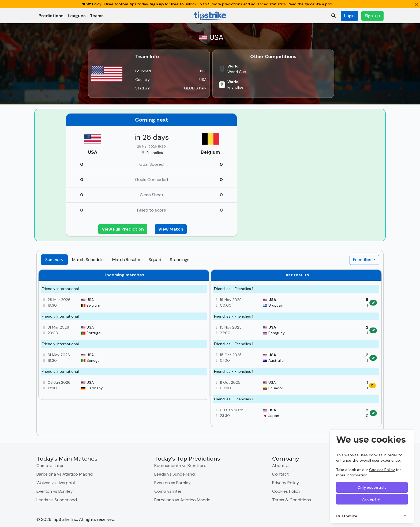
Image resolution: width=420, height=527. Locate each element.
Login (349, 16)
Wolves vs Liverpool (56, 483)
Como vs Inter (50, 466)
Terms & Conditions (292, 500)
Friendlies (363, 260)
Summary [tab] (54, 260)
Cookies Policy (382, 470)
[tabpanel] (210, 351)
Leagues (77, 16)
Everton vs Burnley (55, 491)
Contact (280, 474)
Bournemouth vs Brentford (180, 466)
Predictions (51, 16)
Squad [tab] (155, 260)
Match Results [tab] (126, 260)
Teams (97, 16)
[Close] (417, 4)
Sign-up (372, 16)
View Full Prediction (123, 229)
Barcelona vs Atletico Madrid (65, 474)
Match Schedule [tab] (88, 260)
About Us (281, 466)
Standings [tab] (180, 260)
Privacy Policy (286, 483)
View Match (171, 229)
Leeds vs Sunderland (57, 500)
